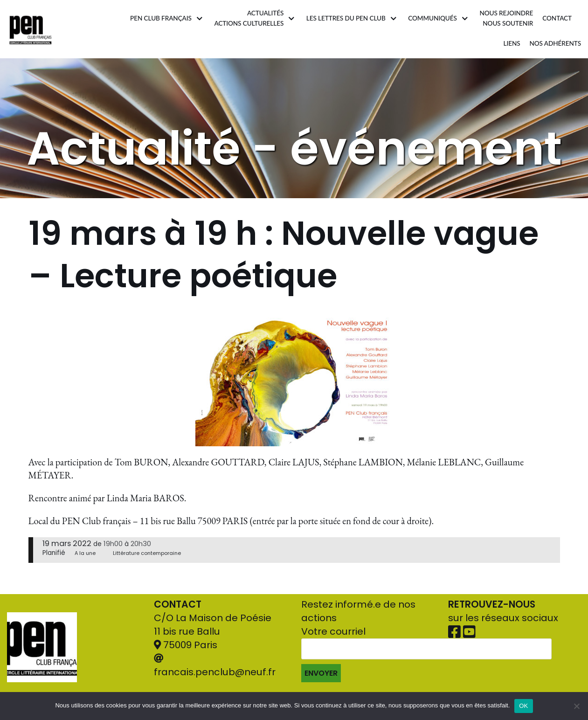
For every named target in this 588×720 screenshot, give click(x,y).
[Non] (576, 706)
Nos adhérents (555, 43)
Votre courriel (426, 654)
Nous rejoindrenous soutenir (506, 18)
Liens (512, 43)
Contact (557, 18)
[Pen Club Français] (31, 29)
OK (523, 706)
